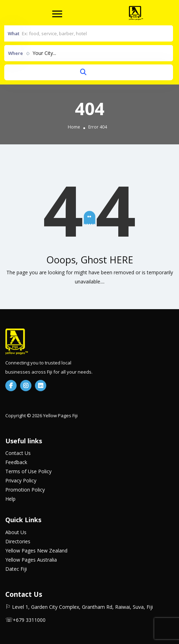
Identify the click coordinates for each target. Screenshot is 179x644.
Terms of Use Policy (28, 471)
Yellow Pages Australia (31, 560)
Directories (18, 541)
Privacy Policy (21, 480)
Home (74, 127)
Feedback (16, 462)
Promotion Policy (25, 490)
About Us (16, 532)
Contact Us (18, 453)
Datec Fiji (16, 569)
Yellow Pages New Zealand (36, 551)
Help (10, 499)
